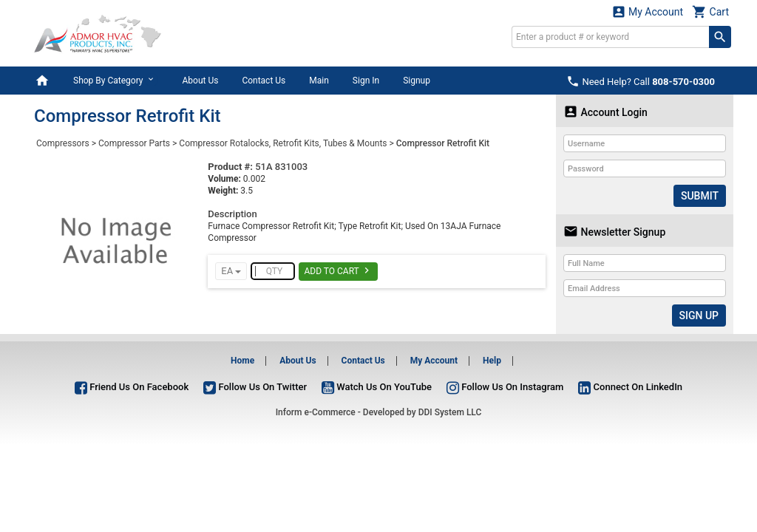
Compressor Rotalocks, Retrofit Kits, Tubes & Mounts (283, 143)
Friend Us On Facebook (132, 387)
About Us (200, 81)
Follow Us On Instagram (505, 387)
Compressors (63, 143)
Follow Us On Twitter (255, 387)
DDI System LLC (450, 412)
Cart (710, 11)
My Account (648, 11)
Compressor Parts (134, 143)
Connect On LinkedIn (630, 387)
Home (242, 361)
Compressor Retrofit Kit (443, 143)
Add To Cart (338, 270)
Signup (417, 81)
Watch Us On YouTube (377, 387)
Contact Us (264, 81)
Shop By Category (116, 80)
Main (319, 81)
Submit (700, 196)
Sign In (366, 81)
